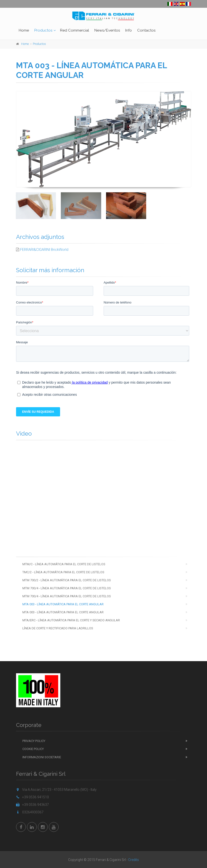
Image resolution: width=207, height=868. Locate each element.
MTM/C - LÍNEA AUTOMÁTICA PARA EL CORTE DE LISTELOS (64, 564)
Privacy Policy (34, 741)
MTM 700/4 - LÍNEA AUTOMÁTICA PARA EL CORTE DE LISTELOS (67, 588)
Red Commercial (75, 30)
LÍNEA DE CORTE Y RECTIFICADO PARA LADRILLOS (58, 628)
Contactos (146, 30)
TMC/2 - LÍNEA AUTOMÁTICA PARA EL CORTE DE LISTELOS (63, 572)
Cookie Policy (33, 749)
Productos (43, 30)
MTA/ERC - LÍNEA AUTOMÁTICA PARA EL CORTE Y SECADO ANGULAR (71, 620)
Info (129, 30)
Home (24, 30)
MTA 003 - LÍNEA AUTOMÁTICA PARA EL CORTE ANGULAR (63, 604)
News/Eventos (107, 30)
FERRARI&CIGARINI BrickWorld (44, 250)
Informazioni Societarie (42, 757)
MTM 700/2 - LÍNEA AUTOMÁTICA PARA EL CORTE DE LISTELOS (67, 580)
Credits (134, 860)
